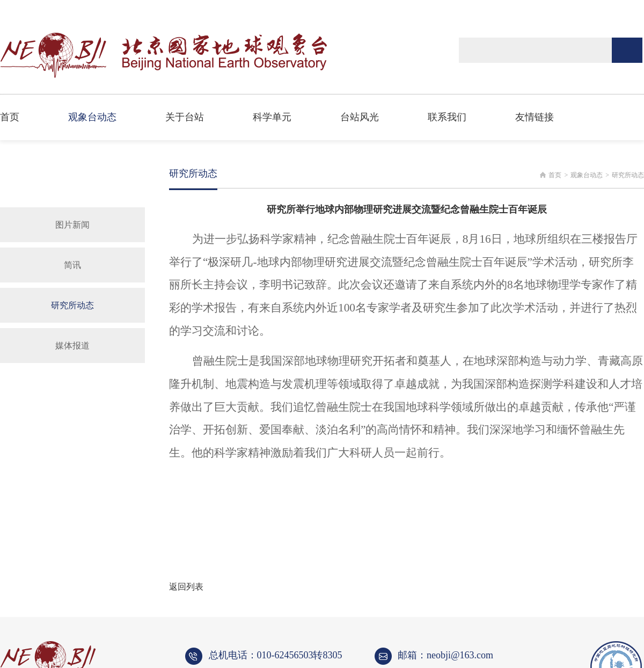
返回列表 (186, 587)
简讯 (72, 265)
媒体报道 (72, 346)
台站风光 (360, 117)
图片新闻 (72, 225)
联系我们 (447, 117)
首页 (10, 117)
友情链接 (535, 117)
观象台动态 (92, 117)
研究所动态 (72, 305)
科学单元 (272, 117)
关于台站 (185, 117)
